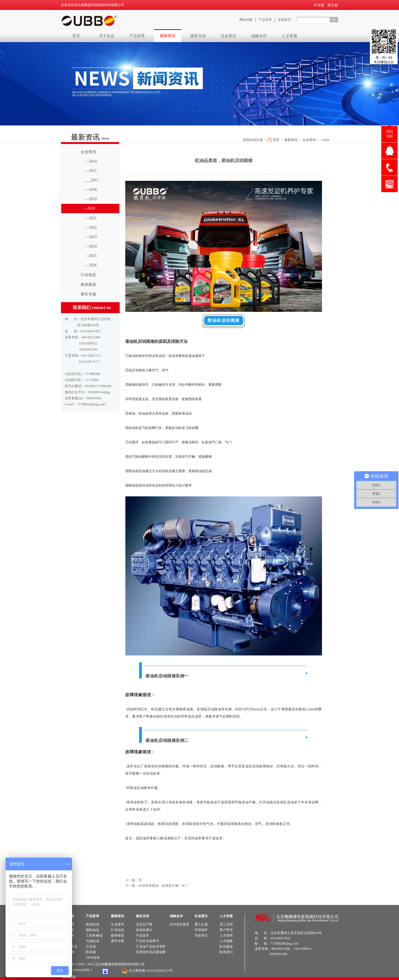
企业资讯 (309, 140)
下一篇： (157, 886)
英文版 (333, 5)
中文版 (319, 5)
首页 (76, 36)
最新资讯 (291, 140)
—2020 (324, 140)
